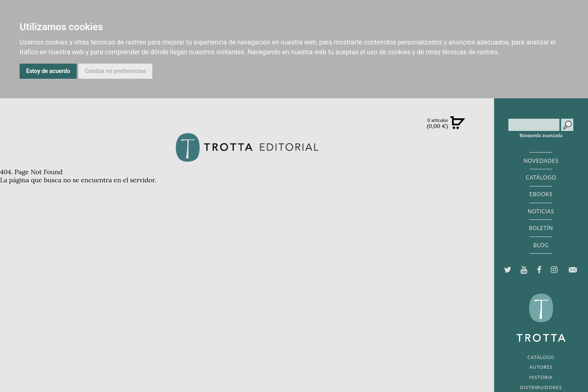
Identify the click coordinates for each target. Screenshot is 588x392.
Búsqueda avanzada (541, 135)
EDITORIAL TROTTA (541, 320)
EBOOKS (541, 194)
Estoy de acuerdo (48, 71)
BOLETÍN (541, 228)
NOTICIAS (541, 211)
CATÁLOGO (541, 177)
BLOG (541, 245)
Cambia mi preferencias (116, 71)
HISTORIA (541, 377)
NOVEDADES (541, 161)
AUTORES (541, 367)
